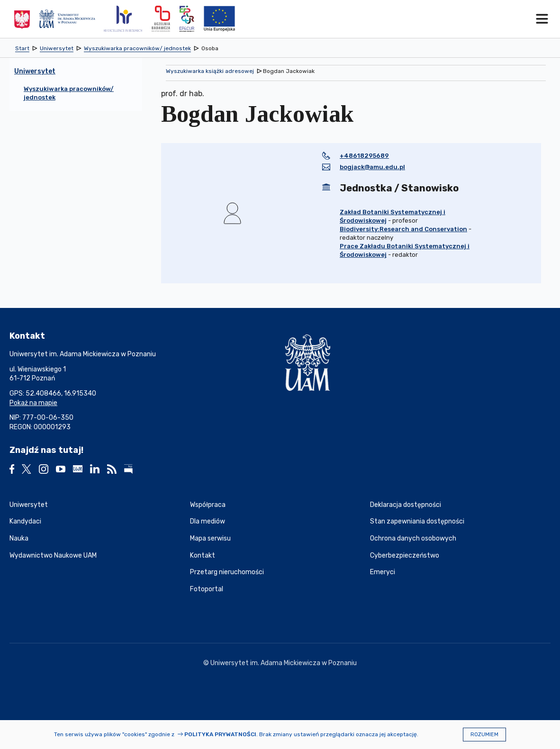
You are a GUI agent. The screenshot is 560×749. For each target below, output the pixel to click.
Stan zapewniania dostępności (417, 521)
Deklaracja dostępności (406, 505)
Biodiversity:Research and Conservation (403, 229)
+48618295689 (364, 156)
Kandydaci (25, 521)
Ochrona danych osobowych (413, 538)
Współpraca (208, 505)
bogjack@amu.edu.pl (372, 167)
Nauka (19, 538)
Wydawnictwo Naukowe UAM (53, 555)
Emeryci (383, 572)
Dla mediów (208, 521)
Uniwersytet (29, 505)
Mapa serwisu (210, 538)
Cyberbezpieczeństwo (405, 555)
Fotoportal (207, 589)
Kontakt (203, 555)
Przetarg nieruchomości (227, 572)
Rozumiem (484, 735)
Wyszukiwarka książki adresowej (210, 71)
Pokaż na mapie (33, 403)
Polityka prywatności (220, 734)
